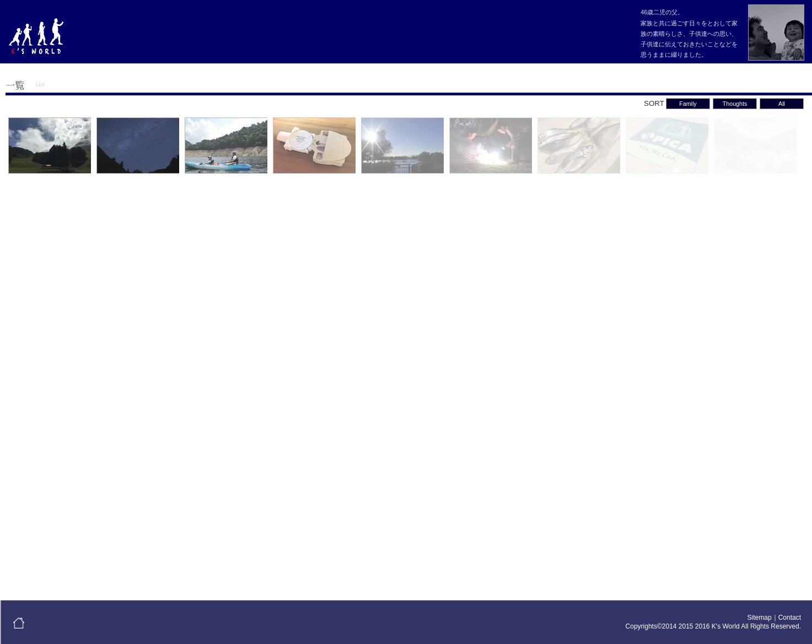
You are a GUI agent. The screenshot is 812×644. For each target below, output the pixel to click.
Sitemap (760, 618)
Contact (790, 618)
